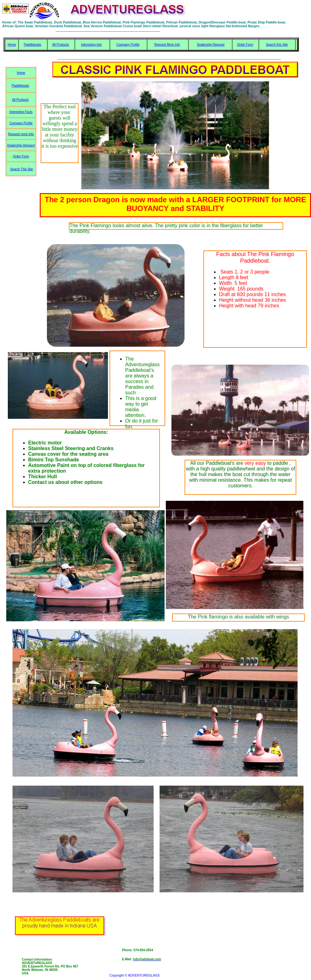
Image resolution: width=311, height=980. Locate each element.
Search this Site (277, 45)
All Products (61, 45)
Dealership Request (211, 45)
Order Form (245, 45)
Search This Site (21, 169)
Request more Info (21, 134)
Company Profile (128, 45)
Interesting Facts (21, 112)
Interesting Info (91, 45)
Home (12, 45)
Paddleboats (33, 45)
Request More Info (167, 45)
